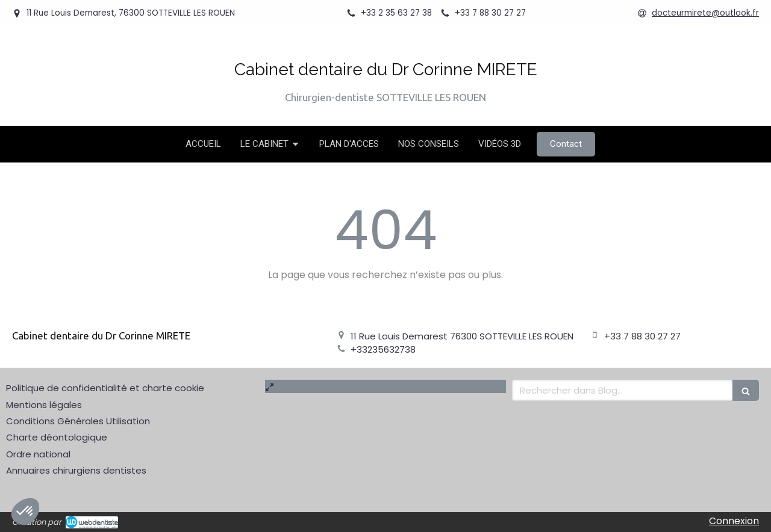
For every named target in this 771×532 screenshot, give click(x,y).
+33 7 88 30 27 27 (642, 336)
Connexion (734, 521)
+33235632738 (383, 349)
